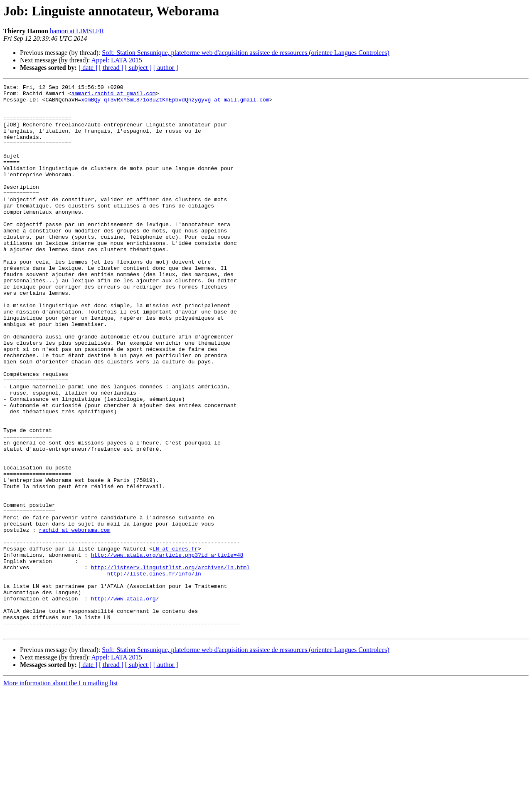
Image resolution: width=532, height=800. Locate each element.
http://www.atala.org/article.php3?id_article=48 (167, 649)
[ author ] (166, 68)
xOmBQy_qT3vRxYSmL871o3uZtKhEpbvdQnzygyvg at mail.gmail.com (175, 103)
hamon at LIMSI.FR (77, 31)
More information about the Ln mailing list (61, 793)
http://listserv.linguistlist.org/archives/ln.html (170, 664)
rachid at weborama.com (75, 620)
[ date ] (88, 68)
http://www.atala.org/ (125, 702)
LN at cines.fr (175, 642)
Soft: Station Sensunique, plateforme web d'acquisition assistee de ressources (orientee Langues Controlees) (246, 53)
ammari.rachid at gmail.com (114, 96)
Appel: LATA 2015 (117, 60)
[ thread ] (111, 68)
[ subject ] (138, 68)
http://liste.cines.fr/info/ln (154, 672)
